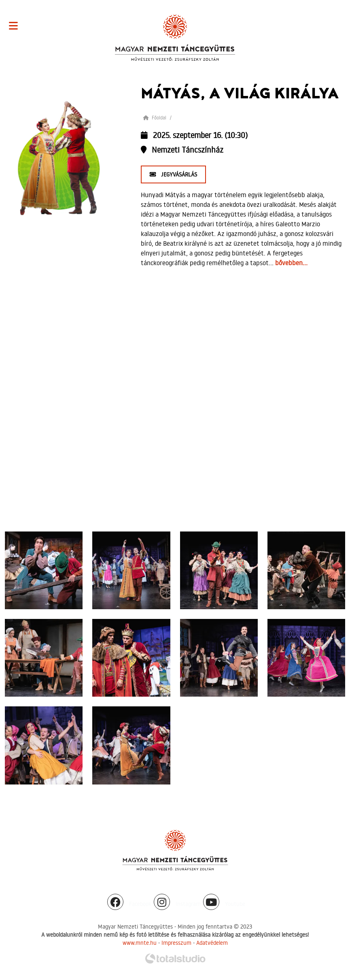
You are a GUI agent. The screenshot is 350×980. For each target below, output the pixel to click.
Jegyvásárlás (173, 174)
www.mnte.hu (140, 943)
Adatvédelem (212, 943)
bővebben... (291, 263)
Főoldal (155, 118)
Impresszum (176, 943)
